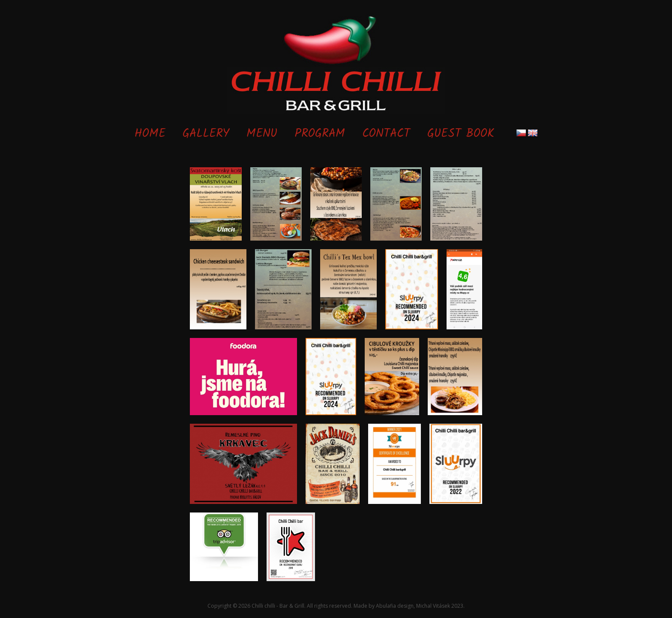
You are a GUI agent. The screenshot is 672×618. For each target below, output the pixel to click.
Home (150, 134)
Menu (262, 134)
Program (320, 134)
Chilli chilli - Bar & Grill (278, 606)
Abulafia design (395, 606)
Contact (386, 134)
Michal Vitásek (433, 606)
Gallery (206, 134)
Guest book (461, 134)
